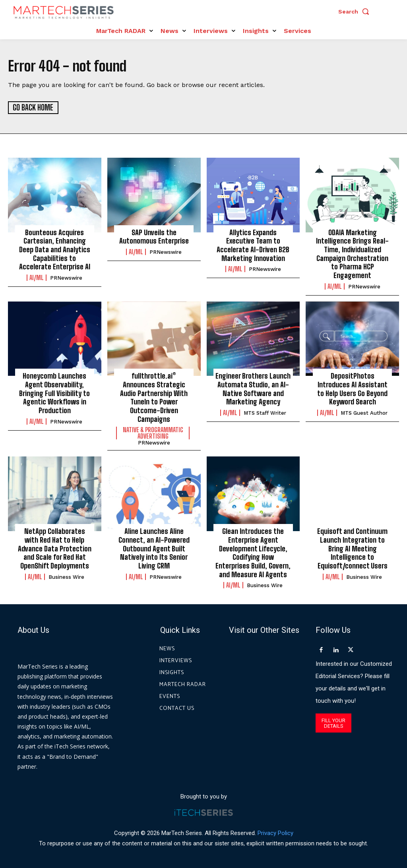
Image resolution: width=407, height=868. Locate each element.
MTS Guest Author (364, 412)
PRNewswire (66, 277)
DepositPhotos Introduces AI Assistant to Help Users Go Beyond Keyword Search (352, 388)
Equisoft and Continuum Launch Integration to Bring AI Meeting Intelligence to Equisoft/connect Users (353, 547)
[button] (356, 12)
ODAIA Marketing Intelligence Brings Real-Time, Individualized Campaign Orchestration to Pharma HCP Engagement (353, 253)
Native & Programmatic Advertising (153, 433)
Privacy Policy (275, 832)
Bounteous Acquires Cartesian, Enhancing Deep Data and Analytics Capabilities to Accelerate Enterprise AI (54, 249)
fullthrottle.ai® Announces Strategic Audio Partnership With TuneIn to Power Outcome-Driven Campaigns (154, 397)
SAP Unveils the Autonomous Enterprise (154, 236)
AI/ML (37, 277)
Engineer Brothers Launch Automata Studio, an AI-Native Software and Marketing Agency (253, 388)
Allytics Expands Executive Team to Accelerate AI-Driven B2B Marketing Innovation (253, 245)
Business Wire (66, 576)
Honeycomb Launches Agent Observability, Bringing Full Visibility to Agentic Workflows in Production (55, 392)
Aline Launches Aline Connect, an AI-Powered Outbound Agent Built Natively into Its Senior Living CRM (154, 547)
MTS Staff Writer (265, 412)
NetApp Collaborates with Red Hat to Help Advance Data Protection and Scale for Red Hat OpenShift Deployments (55, 547)
